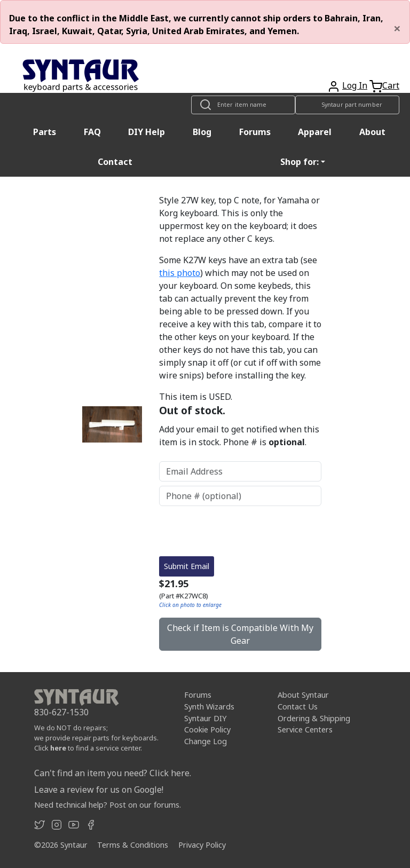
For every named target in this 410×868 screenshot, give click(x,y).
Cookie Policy (207, 729)
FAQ (92, 132)
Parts (45, 132)
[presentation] (240, 531)
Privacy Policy (202, 845)
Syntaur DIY (205, 718)
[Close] (397, 28)
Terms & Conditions (133, 845)
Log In (355, 85)
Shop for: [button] (299, 162)
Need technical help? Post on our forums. (108, 805)
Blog (202, 132)
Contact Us (298, 707)
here (58, 748)
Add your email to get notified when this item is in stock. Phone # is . (239, 436)
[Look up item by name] (243, 105)
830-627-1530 (61, 712)
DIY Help (147, 132)
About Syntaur (303, 695)
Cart (391, 85)
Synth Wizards (209, 707)
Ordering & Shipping (314, 718)
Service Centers (305, 729)
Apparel (315, 132)
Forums (255, 132)
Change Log (206, 741)
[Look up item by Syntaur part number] (347, 105)
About (372, 132)
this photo (180, 273)
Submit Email (187, 566)
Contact (115, 162)
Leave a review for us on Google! (99, 790)
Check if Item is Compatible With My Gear (240, 634)
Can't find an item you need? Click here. (113, 773)
